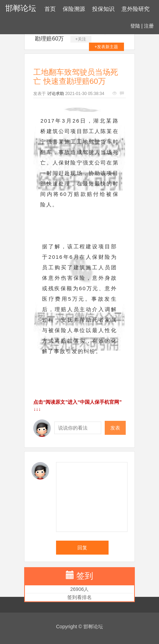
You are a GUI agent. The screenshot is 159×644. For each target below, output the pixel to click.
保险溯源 (74, 9)
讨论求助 (56, 94)
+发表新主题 (106, 47)
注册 (149, 26)
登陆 (135, 26)
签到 (85, 576)
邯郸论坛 (21, 8)
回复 (82, 548)
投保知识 (103, 9)
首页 (50, 9)
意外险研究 (136, 9)
